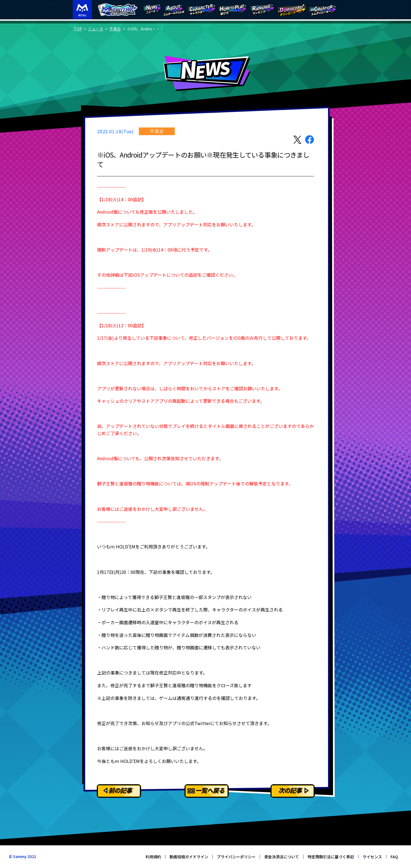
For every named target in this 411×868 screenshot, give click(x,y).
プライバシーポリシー (236, 857)
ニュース (96, 29)
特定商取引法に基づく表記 (331, 857)
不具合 (115, 29)
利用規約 (153, 857)
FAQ (394, 857)
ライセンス (372, 857)
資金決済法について (282, 857)
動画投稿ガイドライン (189, 857)
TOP (78, 29)
